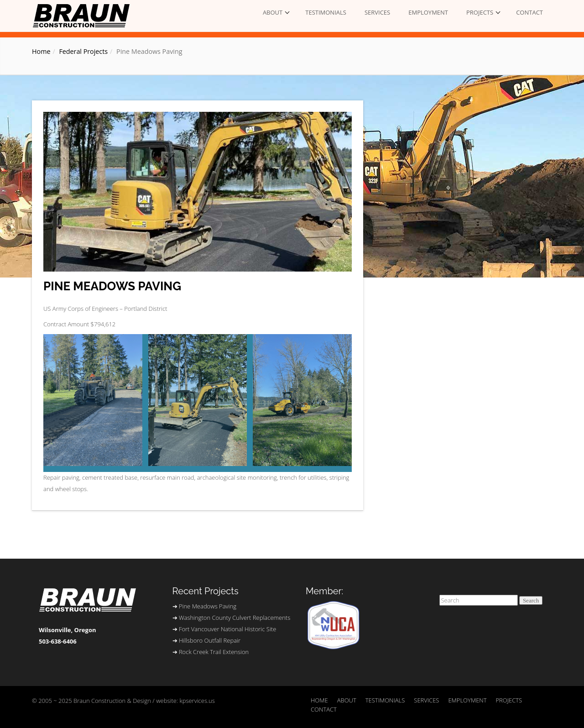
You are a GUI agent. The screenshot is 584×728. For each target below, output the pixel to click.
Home (41, 51)
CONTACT (529, 12)
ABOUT (273, 12)
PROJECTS (480, 12)
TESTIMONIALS (326, 12)
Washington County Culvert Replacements (235, 618)
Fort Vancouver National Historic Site (227, 629)
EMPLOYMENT (428, 12)
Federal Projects (83, 51)
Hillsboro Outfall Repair (210, 640)
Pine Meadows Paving (112, 286)
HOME (319, 700)
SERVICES (377, 12)
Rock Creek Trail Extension (214, 652)
